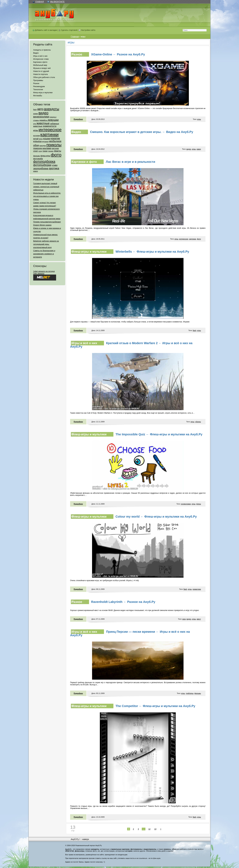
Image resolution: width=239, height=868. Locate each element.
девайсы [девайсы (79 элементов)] (43, 120)
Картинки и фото (40, 62)
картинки (193, 239)
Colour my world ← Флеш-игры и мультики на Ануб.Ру (156, 517)
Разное (36, 83)
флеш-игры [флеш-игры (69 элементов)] (45, 156)
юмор (199, 149)
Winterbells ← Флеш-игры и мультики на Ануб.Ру (152, 252)
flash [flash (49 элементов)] (35, 109)
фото (199, 239)
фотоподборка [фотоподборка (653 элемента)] (44, 162)
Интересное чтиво (41, 59)
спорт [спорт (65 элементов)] (36, 151)
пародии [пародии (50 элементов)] (43, 146)
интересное (184, 239)
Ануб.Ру (75, 839)
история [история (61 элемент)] (37, 135)
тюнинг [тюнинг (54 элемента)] (51, 151)
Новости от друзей (41, 71)
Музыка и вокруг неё (42, 68)
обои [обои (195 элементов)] (36, 145)
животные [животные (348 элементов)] (43, 123)
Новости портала (40, 74)
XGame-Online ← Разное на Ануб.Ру (118, 54)
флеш (199, 504)
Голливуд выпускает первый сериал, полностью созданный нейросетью (46, 187)
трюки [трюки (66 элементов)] (45, 151)
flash (194, 330)
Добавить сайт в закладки (45, 30)
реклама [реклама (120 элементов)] (47, 148)
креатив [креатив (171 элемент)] (55, 138)
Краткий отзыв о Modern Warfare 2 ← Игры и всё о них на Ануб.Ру (131, 345)
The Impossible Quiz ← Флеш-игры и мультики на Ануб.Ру (159, 434)
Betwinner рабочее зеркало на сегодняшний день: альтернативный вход (46, 244)
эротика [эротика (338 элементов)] (54, 168)
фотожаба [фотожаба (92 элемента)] (38, 159)
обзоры (198, 422)
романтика (197, 589)
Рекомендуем (39, 86)
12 (149, 829)
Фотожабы (38, 96)
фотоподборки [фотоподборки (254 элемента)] (42, 165)
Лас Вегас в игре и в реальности (130, 162)
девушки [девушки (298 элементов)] (53, 120)
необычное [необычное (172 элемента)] (55, 141)
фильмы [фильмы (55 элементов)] (37, 156)
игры (199, 119)
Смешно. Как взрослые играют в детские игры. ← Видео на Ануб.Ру (142, 132)
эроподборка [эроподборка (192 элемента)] (41, 168)
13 (155, 829)
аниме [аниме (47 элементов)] (36, 114)
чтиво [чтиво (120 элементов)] (55, 165)
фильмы (198, 693)
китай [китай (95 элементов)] (36, 139)
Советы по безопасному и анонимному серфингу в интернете (44, 254)
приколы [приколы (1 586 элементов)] (54, 145)
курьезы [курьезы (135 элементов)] (37, 141)
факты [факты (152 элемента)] (58, 151)
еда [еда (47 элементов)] (35, 124)
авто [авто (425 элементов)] (40, 109)
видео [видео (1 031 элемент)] (43, 113)
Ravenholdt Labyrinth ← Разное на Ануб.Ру (123, 602)
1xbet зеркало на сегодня (44, 271)
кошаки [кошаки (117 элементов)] (47, 139)
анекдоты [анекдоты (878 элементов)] (52, 109)
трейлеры (190, 693)
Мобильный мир (40, 65)
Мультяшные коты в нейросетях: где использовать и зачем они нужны (47, 196)
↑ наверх (85, 839)
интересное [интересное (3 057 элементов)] (50, 130)
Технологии (38, 90)
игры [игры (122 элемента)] (36, 130)
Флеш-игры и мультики (43, 93)
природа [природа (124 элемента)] (38, 148)
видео (189, 149)
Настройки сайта (87, 30)
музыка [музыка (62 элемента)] (45, 141)
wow (184, 619)
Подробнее (78, 119)
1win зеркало (39, 273)
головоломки (186, 504)
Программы (38, 80)
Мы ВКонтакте (57, 2)
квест (199, 619)
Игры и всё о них (40, 56)
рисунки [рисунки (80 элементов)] (55, 148)
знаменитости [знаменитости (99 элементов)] (50, 126)
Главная (40, 2)
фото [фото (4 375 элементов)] (56, 155)
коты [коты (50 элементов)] (41, 139)
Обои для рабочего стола (44, 77)
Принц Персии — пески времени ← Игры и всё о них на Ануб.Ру (130, 633)
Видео (36, 53)
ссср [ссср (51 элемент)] (40, 151)
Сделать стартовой (68, 30)
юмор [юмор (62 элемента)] (36, 171)
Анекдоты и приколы (42, 50)
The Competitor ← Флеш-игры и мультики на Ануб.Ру (155, 706)
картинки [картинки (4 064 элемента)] (49, 135)
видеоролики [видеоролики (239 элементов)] (41, 117)
